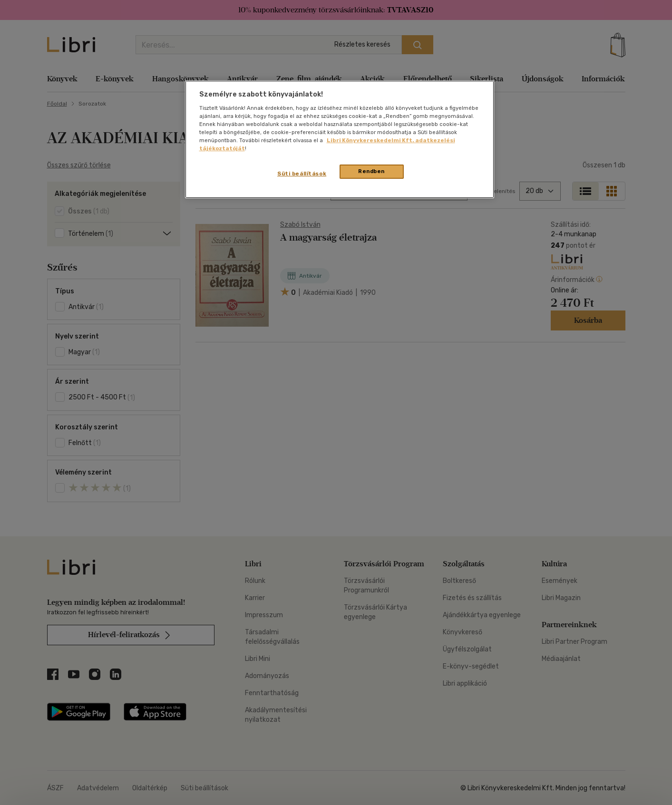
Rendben (371, 171)
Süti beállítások (302, 174)
